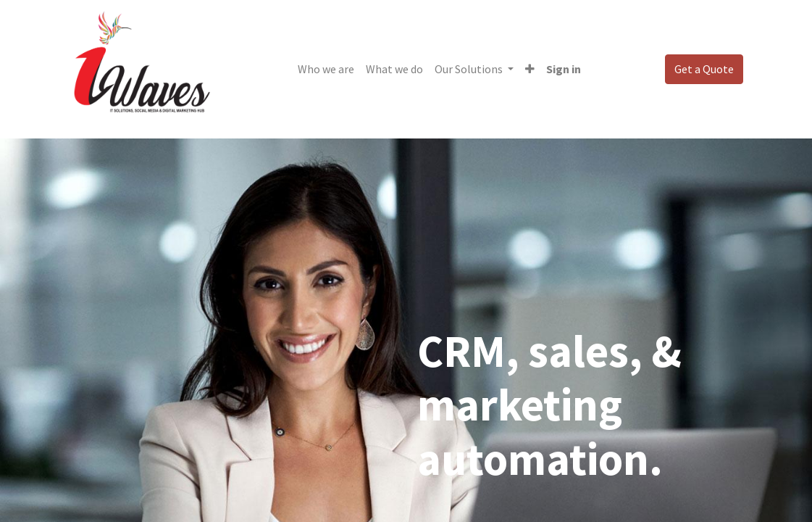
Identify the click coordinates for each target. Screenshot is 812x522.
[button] (530, 69)
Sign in (564, 69)
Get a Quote (704, 69)
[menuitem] (326, 69)
